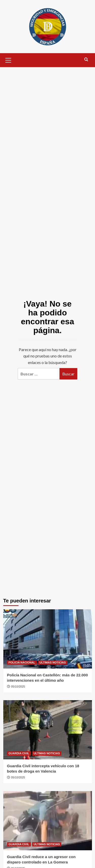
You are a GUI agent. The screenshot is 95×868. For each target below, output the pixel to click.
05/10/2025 (18, 687)
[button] (8, 59)
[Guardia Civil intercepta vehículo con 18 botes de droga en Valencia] (48, 730)
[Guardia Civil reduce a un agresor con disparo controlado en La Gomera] (48, 821)
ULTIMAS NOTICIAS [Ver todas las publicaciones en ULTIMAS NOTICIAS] (53, 662)
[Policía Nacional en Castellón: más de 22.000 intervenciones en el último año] (48, 639)
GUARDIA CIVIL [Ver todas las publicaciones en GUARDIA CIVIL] (19, 753)
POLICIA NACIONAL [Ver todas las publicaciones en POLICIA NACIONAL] (22, 662)
